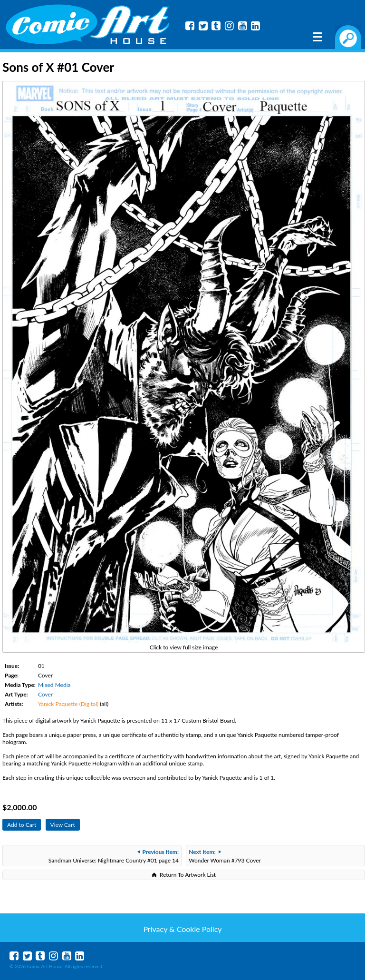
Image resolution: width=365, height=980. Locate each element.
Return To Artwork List (188, 875)
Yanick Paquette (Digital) (68, 704)
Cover (45, 694)
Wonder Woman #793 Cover (225, 856)
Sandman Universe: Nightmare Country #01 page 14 (114, 856)
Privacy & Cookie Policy (182, 929)
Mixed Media (54, 685)
